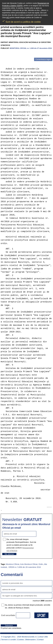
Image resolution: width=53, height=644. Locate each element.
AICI (8, 18)
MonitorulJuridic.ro (29, 637)
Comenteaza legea (43, 59)
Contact (40, 640)
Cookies (21, 640)
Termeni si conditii (9, 640)
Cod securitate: (8, 615)
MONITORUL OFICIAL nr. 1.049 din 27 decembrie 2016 (31, 48)
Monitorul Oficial (13, 564)
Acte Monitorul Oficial (29, 564)
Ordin (41, 564)
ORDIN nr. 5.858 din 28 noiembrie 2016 (24, 567)
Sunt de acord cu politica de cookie (21, 21)
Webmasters (31, 640)
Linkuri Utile (43, 637)
